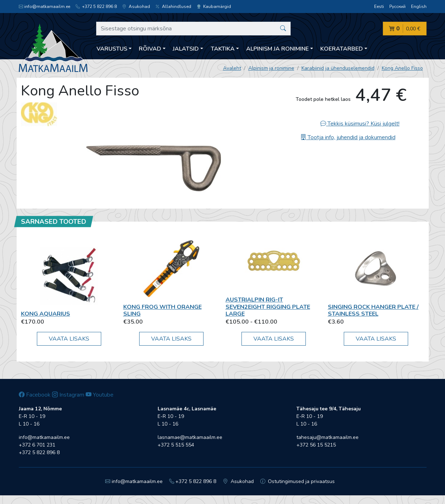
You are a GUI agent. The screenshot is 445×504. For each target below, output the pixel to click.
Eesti (379, 7)
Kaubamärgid (214, 7)
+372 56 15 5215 (316, 445)
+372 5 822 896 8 (96, 7)
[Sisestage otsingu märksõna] (194, 29)
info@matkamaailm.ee (44, 7)
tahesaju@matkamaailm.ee (328, 437)
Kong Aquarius (46, 314)
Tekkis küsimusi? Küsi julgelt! (360, 124)
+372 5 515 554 (176, 445)
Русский (397, 7)
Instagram (68, 395)
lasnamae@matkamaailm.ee (190, 437)
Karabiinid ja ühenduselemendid (338, 68)
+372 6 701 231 (37, 445)
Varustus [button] (112, 49)
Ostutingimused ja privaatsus (298, 481)
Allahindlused (173, 7)
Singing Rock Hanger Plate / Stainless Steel (373, 310)
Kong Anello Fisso (402, 68)
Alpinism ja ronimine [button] (277, 49)
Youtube (100, 395)
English (419, 7)
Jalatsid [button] (186, 49)
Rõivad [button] (150, 49)
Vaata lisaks (69, 339)
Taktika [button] (223, 49)
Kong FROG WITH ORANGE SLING (162, 310)
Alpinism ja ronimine (271, 68)
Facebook (35, 395)
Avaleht (232, 68)
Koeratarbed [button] (342, 49)
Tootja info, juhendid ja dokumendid (348, 137)
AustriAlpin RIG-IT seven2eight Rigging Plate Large (268, 307)
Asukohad (136, 7)
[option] (154, 165)
